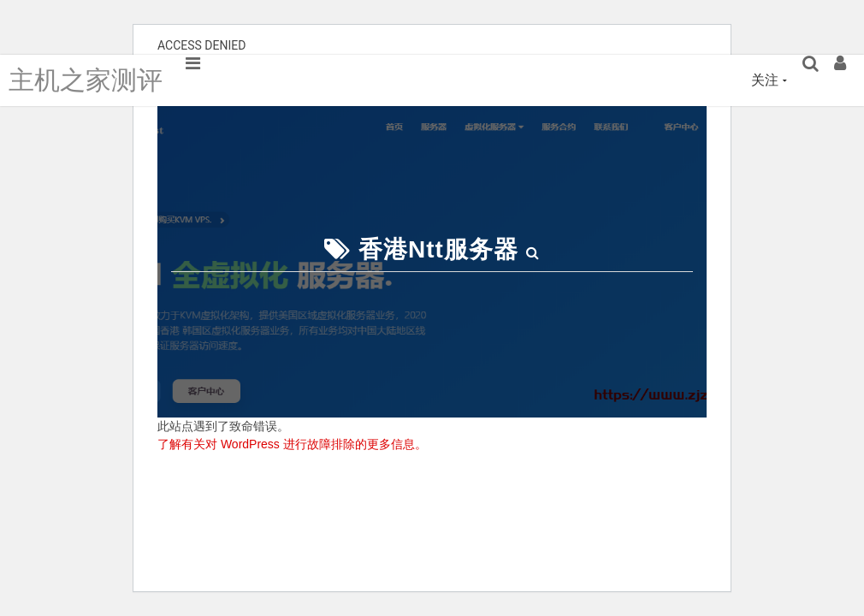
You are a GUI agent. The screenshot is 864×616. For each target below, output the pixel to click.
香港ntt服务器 (438, 249)
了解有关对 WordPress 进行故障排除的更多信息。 (292, 444)
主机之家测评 (86, 80)
